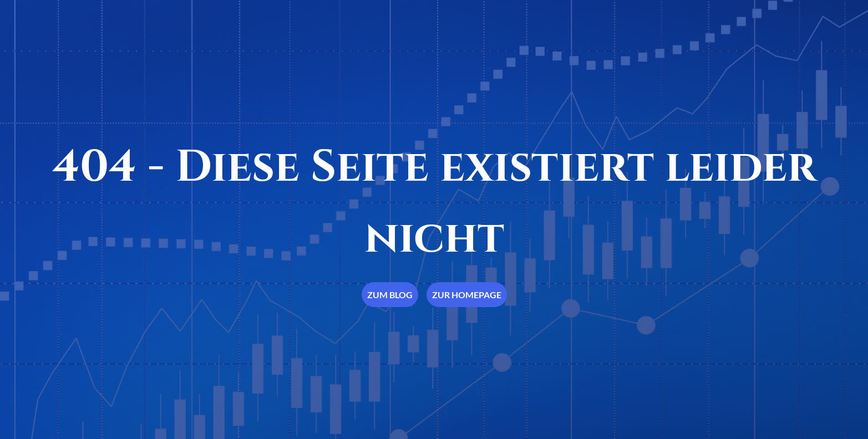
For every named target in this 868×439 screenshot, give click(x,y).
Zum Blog (390, 295)
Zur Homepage (467, 295)
